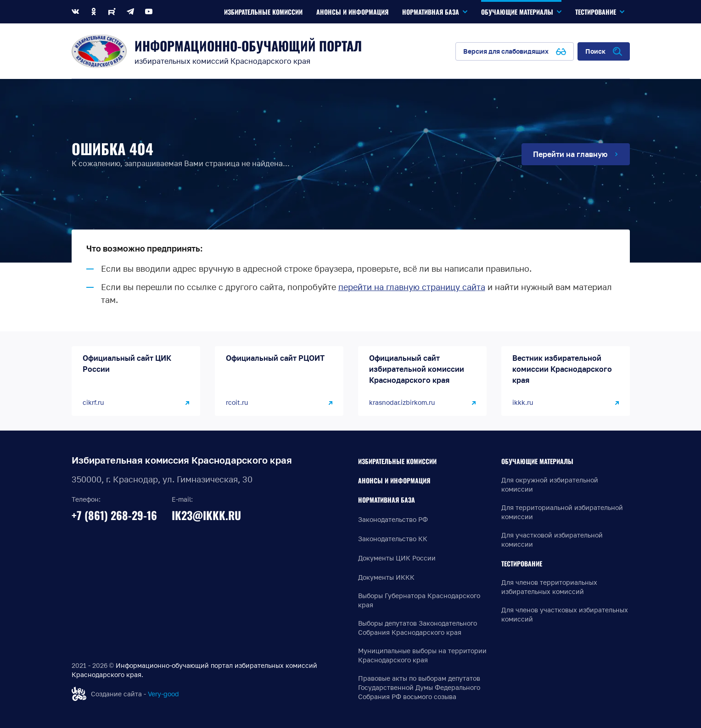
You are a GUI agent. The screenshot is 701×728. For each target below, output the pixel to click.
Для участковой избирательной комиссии (552, 540)
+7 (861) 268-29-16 (114, 515)
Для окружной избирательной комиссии (550, 484)
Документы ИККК (386, 577)
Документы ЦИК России (397, 558)
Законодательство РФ (393, 519)
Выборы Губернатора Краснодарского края (419, 600)
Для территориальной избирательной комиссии (562, 512)
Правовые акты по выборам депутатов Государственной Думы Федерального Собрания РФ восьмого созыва (419, 687)
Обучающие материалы (537, 461)
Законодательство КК (393, 539)
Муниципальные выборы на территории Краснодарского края (422, 655)
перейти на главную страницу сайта (412, 287)
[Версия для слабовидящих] (515, 51)
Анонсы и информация (394, 480)
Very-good (163, 694)
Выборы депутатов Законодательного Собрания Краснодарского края (418, 628)
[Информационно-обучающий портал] (99, 51)
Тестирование (522, 563)
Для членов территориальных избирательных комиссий (549, 587)
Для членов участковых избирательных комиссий (565, 614)
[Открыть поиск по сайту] (604, 51)
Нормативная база (387, 500)
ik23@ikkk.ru (206, 515)
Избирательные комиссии (397, 461)
